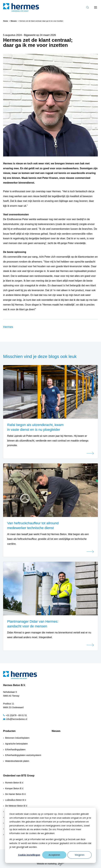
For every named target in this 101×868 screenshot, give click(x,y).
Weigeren (80, 855)
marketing (52, 864)
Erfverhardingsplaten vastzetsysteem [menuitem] (23, 755)
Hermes (8, 327)
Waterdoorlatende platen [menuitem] (17, 761)
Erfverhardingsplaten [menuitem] (15, 750)
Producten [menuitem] (9, 731)
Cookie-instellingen (29, 855)
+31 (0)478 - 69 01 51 (15, 715)
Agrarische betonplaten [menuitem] (16, 744)
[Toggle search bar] (88, 7)
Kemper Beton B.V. (15, 788)
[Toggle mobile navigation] (96, 7)
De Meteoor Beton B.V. (16, 806)
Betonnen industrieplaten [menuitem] (17, 738)
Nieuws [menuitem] (56, 731)
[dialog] (50, 835)
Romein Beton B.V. (14, 783)
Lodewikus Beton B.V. (16, 800)
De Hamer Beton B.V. (16, 794)
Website (41, 864)
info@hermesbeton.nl (15, 719)
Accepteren (54, 855)
